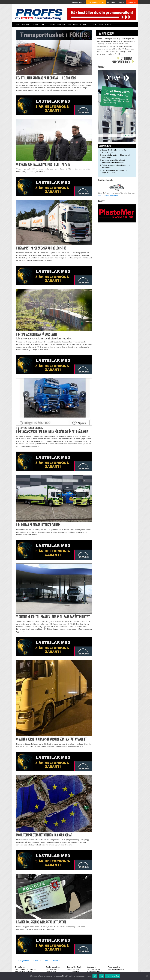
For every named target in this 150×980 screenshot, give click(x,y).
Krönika (26, 25)
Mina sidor (111, 2)
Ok (95, 976)
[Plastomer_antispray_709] (117, 213)
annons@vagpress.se (95, 972)
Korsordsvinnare (78, 2)
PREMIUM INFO (105, 25)
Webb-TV (77, 25)
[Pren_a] (101, 14)
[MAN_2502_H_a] (54, 105)
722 (36, 961)
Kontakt (121, 2)
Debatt (44, 25)
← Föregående (22, 961)
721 (33, 961)
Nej (101, 976)
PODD (86, 25)
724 (43, 961)
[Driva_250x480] (117, 106)
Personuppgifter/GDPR (116, 969)
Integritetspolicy (113, 976)
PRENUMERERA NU (96, 2)
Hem (17, 25)
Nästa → (58, 961)
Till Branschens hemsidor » (108, 196)
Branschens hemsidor (60, 25)
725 (46, 961)
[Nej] (147, 976)
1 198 (52, 961)
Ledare (35, 25)
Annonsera (132, 2)
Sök (93, 25)
